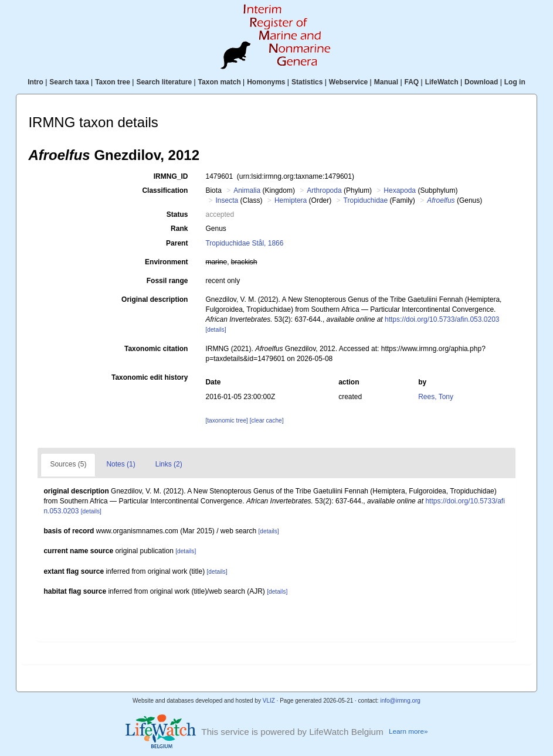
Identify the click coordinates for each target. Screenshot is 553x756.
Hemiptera (291, 200)
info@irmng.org (400, 701)
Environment (166, 262)
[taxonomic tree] (226, 420)
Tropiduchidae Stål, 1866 (244, 243)
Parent (177, 243)
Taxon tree (113, 82)
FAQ (412, 82)
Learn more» (408, 731)
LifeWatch (442, 82)
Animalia (247, 190)
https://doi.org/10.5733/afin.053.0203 (442, 319)
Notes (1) (121, 464)
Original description (155, 299)
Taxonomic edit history (150, 377)
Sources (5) (68, 464)
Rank (179, 229)
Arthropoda (324, 190)
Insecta (227, 200)
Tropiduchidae (366, 200)
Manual (386, 82)
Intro (35, 82)
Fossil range (167, 281)
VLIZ (269, 701)
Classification (165, 190)
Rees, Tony (436, 397)
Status (177, 214)
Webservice (349, 82)
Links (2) (169, 464)
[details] (216, 330)
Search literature (164, 82)
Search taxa (69, 82)
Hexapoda (400, 190)
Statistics (307, 82)
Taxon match (220, 82)
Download (481, 82)
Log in (515, 82)
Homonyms (266, 82)
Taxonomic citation (156, 349)
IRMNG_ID (171, 176)
